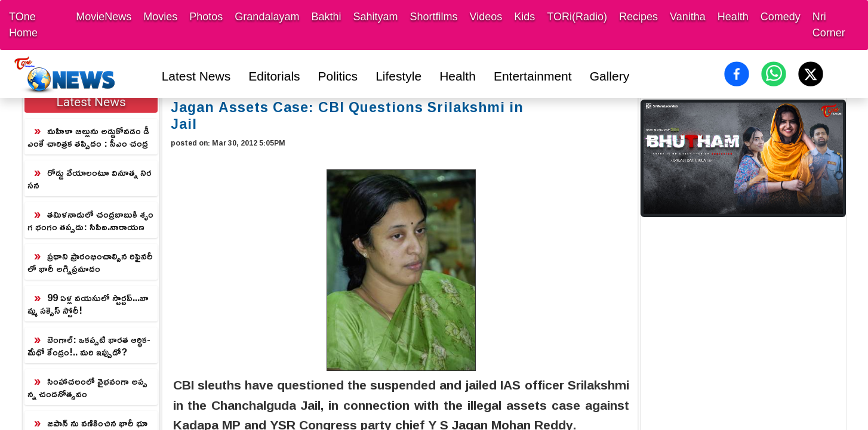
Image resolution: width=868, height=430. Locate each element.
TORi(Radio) (577, 17)
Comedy (781, 17)
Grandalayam (267, 17)
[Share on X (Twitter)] (811, 74)
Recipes (638, 17)
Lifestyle (398, 76)
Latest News (196, 76)
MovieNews (104, 17)
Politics (338, 76)
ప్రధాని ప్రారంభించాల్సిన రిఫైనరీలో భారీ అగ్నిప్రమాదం (90, 262)
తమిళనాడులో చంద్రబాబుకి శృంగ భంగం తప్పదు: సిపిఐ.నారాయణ (90, 220)
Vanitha (688, 17)
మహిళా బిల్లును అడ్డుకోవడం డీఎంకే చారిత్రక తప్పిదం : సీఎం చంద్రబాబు (88, 138)
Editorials (274, 76)
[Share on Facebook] (737, 74)
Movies (160, 17)
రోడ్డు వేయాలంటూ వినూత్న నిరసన (90, 179)
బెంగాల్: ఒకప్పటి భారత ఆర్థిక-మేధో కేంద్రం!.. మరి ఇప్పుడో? (89, 346)
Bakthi (326, 17)
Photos (206, 17)
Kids (524, 17)
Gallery (610, 76)
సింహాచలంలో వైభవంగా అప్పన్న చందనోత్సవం (87, 387)
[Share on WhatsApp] (774, 74)
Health (733, 17)
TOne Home (23, 25)
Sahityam (375, 17)
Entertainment (533, 76)
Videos (486, 17)
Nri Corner (829, 25)
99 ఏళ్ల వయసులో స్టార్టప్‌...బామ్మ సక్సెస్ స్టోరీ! (88, 304)
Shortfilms (434, 17)
